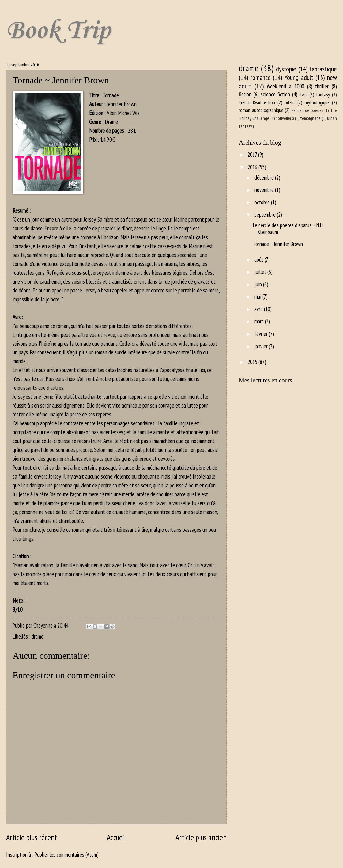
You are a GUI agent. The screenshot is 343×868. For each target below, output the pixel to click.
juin (259, 284)
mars (260, 321)
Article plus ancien (201, 837)
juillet (261, 272)
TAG (303, 95)
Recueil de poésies (307, 110)
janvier (262, 346)
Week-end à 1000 (285, 86)
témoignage (310, 118)
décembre (265, 177)
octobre (263, 202)
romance (261, 77)
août (260, 259)
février (262, 334)
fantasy (323, 95)
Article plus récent (32, 837)
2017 (253, 155)
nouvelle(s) (285, 118)
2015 (253, 362)
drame (38, 636)
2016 (253, 167)
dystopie (286, 69)
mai (258, 296)
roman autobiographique (261, 110)
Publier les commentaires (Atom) (67, 855)
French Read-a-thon (257, 102)
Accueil (116, 837)
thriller (322, 86)
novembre (265, 190)
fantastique (323, 69)
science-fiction (275, 94)
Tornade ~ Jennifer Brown (278, 244)
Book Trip (58, 31)
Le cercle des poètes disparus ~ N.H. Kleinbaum (288, 229)
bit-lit (290, 102)
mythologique (317, 102)
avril (259, 309)
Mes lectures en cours (266, 380)
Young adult (299, 77)
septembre (266, 214)
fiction (245, 94)
